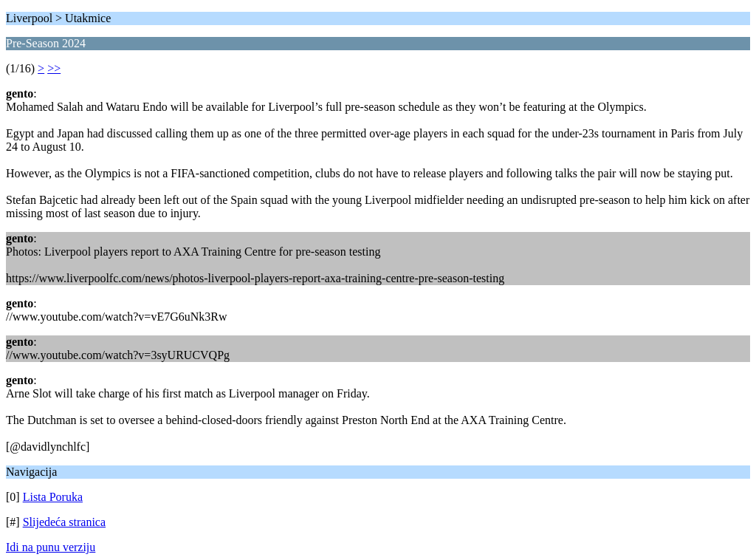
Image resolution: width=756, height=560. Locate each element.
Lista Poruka (53, 497)
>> (54, 68)
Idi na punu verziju (51, 547)
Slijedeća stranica (64, 522)
